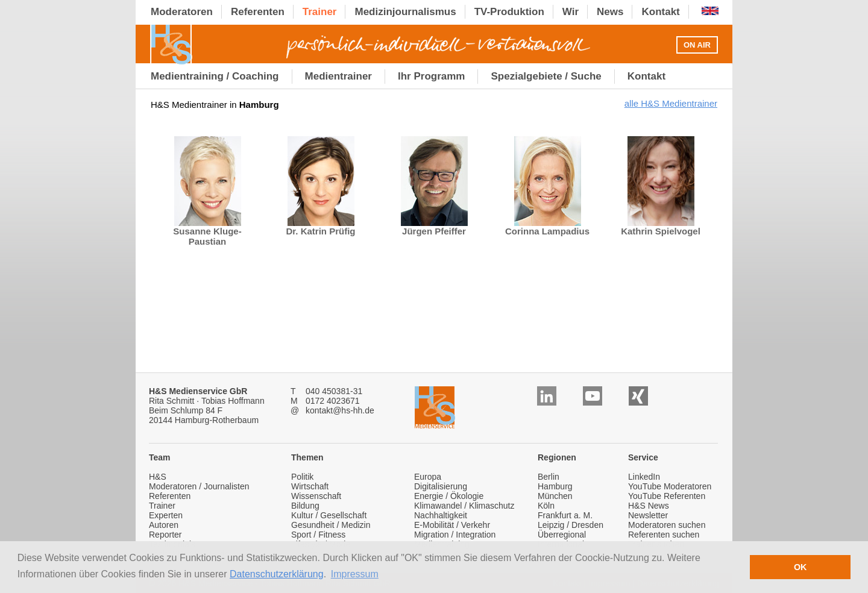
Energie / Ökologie (449, 496)
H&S (158, 477)
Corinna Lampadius (547, 227)
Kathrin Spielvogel (661, 227)
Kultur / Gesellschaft (329, 515)
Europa (428, 477)
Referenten (170, 496)
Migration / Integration (455, 535)
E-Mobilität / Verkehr (452, 525)
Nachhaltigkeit (441, 515)
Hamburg (555, 486)
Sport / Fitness (318, 535)
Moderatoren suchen (667, 525)
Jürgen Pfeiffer (434, 227)
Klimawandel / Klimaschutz (464, 506)
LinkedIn (644, 477)
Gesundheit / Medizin (331, 525)
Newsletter (648, 515)
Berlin (549, 477)
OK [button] (800, 567)
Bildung (305, 506)
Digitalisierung (441, 486)
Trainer (162, 506)
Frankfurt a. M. (565, 515)
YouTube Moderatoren (670, 486)
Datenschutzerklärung (277, 574)
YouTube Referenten (667, 496)
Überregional (562, 535)
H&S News (649, 506)
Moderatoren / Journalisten (199, 486)
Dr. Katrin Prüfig (320, 227)
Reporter (165, 535)
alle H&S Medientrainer (671, 103)
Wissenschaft (316, 496)
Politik (302, 477)
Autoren (164, 525)
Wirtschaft (310, 486)
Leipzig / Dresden (571, 525)
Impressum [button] (355, 574)
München (555, 496)
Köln (546, 506)
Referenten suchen (664, 535)
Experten (166, 515)
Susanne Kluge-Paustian (207, 232)
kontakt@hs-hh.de (340, 410)
